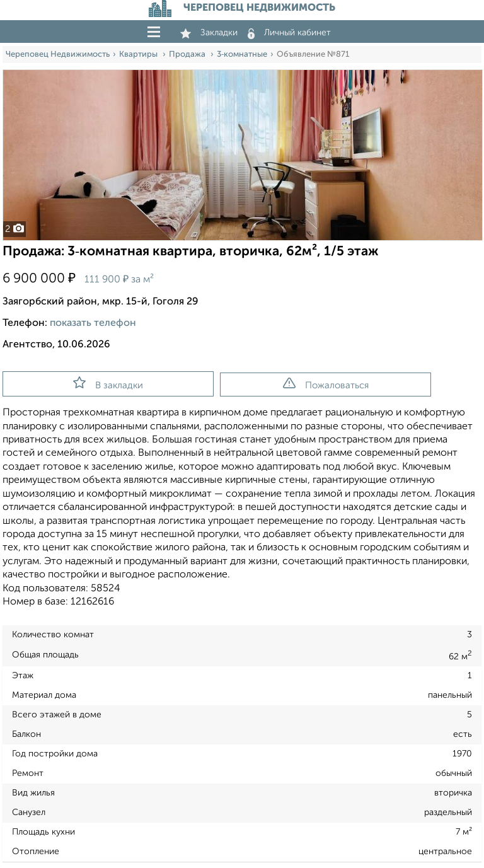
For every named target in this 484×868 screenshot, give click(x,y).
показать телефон (93, 323)
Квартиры (139, 55)
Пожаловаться (326, 384)
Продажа (188, 55)
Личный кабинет (289, 33)
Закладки (209, 33)
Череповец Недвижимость (58, 55)
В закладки (108, 383)
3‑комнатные (242, 55)
